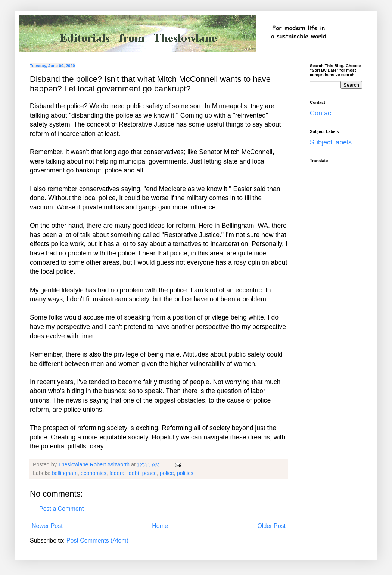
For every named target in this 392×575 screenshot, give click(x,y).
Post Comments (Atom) (97, 540)
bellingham (65, 473)
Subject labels (331, 142)
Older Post (271, 526)
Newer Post (47, 526)
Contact (321, 113)
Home (160, 526)
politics (185, 473)
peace (150, 473)
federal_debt (124, 473)
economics (94, 473)
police (167, 473)
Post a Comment (61, 509)
